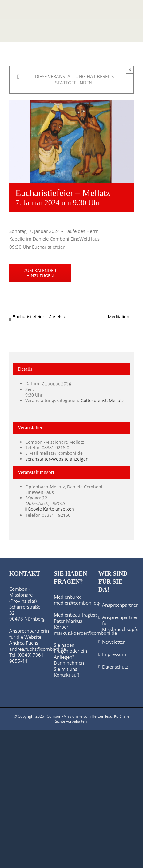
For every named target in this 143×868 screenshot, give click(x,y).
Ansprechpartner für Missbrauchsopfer (116, 623)
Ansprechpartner (116, 605)
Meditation (119, 317)
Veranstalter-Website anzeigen (57, 459)
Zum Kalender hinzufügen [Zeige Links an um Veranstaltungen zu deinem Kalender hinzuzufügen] (40, 273)
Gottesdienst (94, 400)
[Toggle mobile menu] (133, 9)
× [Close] (130, 69)
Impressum (114, 654)
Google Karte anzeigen (51, 509)
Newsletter (113, 642)
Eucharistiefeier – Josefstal (40, 317)
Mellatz (116, 400)
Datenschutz (115, 667)
